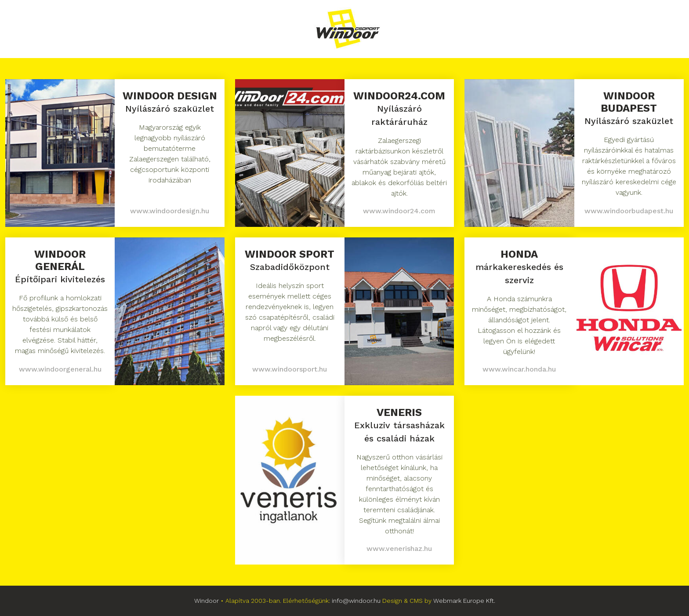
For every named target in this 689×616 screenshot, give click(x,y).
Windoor (207, 601)
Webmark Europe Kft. (464, 601)
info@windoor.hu (356, 601)
